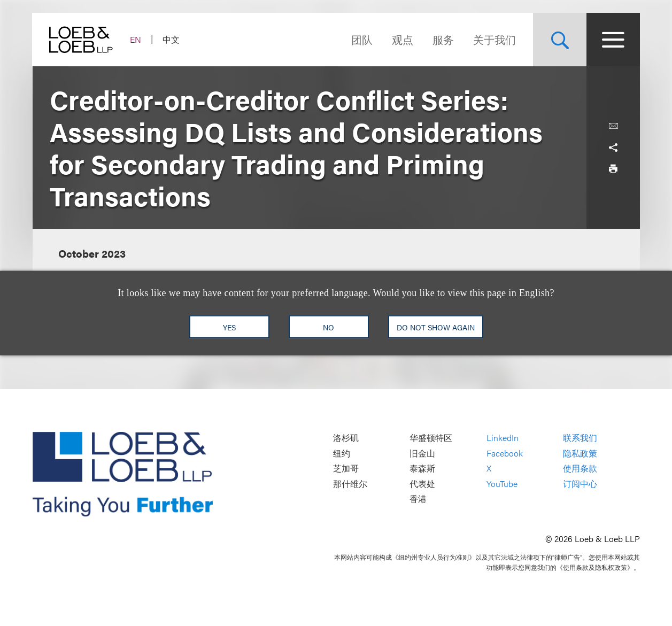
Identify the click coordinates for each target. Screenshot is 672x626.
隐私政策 (580, 453)
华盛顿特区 (431, 438)
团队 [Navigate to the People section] (362, 39)
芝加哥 (346, 469)
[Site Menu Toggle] (613, 40)
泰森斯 (422, 469)
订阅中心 (580, 484)
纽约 (342, 453)
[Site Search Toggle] (560, 40)
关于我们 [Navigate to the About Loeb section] (495, 39)
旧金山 (422, 453)
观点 (403, 39)
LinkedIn (503, 438)
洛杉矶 (346, 438)
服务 (443, 39)
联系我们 (580, 438)
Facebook (505, 453)
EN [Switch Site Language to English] (136, 39)
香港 (418, 499)
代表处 (422, 484)
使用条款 (580, 469)
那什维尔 (350, 484)
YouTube (502, 484)
